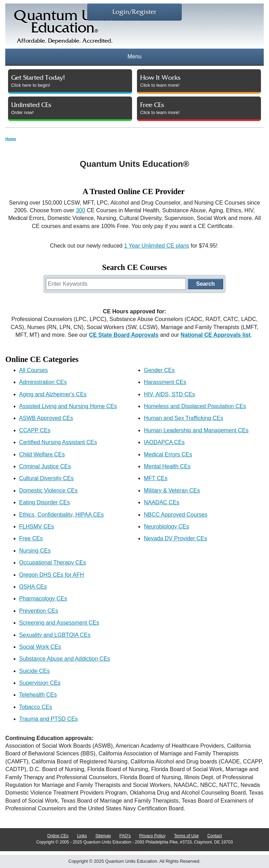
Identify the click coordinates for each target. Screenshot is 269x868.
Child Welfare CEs (42, 454)
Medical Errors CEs (168, 454)
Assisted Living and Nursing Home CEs (68, 406)
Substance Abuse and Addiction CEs (65, 659)
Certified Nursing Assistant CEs (58, 442)
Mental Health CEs (167, 466)
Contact (215, 836)
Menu (134, 56)
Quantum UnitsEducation (64, 29)
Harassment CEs (165, 382)
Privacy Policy (153, 836)
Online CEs (58, 836)
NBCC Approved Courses (176, 515)
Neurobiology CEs (167, 527)
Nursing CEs (35, 551)
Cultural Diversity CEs (47, 478)
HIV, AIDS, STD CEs (170, 394)
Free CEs (31, 538)
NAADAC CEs (162, 502)
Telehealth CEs (38, 695)
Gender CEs (159, 370)
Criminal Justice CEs (45, 466)
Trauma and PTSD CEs (49, 719)
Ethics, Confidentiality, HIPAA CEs (61, 515)
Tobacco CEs (36, 707)
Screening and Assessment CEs (59, 623)
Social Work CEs (40, 647)
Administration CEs (43, 382)
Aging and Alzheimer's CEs (53, 394)
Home (11, 139)
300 (81, 210)
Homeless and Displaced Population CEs (195, 406)
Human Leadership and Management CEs (196, 430)
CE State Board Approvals (124, 335)
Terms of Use (187, 836)
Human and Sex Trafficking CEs (184, 418)
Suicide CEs (35, 671)
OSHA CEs (33, 587)
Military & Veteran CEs (172, 490)
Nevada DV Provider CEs (176, 538)
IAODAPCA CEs (164, 442)
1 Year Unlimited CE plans (157, 246)
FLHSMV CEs (37, 527)
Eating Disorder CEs (45, 502)
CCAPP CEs (35, 430)
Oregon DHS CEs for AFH (52, 575)
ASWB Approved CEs (46, 418)
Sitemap (103, 836)
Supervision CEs (40, 683)
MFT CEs (156, 478)
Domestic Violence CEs (49, 490)
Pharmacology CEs (43, 599)
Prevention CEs (39, 611)
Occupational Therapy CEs (53, 563)
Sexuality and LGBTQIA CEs (55, 635)
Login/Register (134, 12)
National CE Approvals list (216, 335)
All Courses (34, 370)
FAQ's (125, 836)
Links (82, 836)
